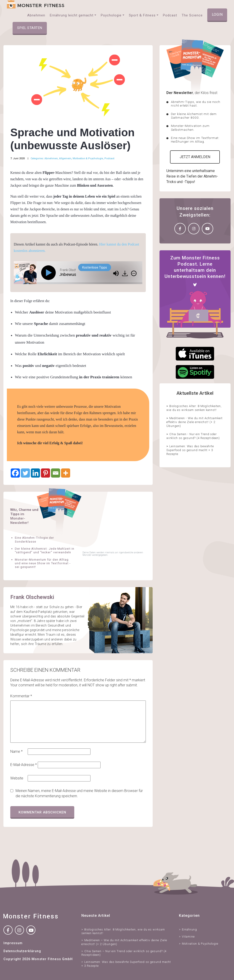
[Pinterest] (45, 473)
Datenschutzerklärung (22, 951)
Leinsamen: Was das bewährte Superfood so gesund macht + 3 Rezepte (190, 450)
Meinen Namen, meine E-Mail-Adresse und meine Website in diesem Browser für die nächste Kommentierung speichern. (79, 793)
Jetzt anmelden (195, 157)
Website (17, 778)
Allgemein (65, 158)
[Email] (56, 473)
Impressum (13, 943)
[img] (134, 273)
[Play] (49, 273)
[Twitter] (25, 473)
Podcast (109, 158)
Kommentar (21, 696)
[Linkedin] (35, 473)
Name (16, 751)
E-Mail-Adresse (24, 765)
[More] (66, 473)
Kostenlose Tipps (95, 267)
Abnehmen (51, 158)
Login (217, 14)
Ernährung (189, 929)
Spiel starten (30, 28)
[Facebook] (15, 473)
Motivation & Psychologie (88, 158)
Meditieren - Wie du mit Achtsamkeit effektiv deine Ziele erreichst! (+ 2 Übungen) (194, 422)
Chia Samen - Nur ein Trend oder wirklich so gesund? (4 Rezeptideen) (193, 436)
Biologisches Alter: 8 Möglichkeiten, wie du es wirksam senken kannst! (194, 408)
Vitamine (188, 937)
